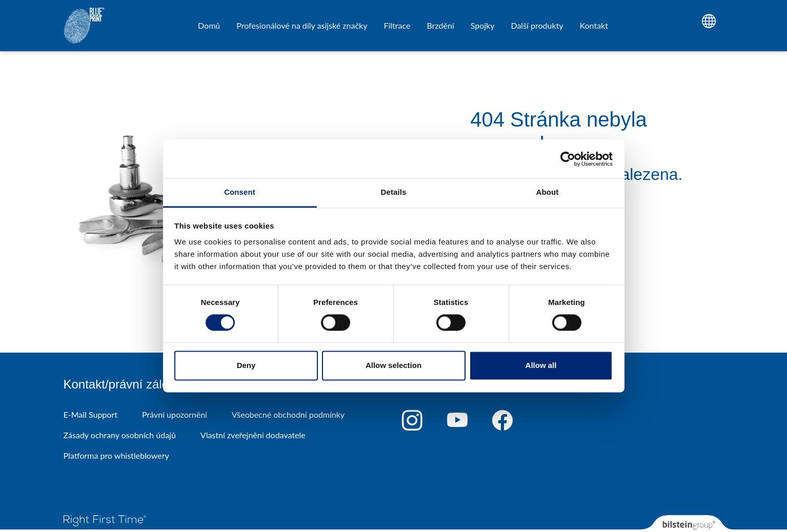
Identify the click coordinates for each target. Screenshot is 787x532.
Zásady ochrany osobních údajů (120, 435)
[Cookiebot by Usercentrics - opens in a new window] (568, 159)
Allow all (541, 365)
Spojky (483, 25)
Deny (246, 365)
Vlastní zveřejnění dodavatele (253, 435)
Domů (209, 25)
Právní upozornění (175, 414)
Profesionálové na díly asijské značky (302, 25)
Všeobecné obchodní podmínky (288, 414)
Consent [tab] (240, 192)
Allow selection (393, 365)
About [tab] (548, 192)
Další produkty (537, 25)
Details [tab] (394, 192)
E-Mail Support (90, 414)
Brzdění (440, 25)
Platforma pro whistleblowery (116, 455)
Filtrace (397, 25)
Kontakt (594, 25)
